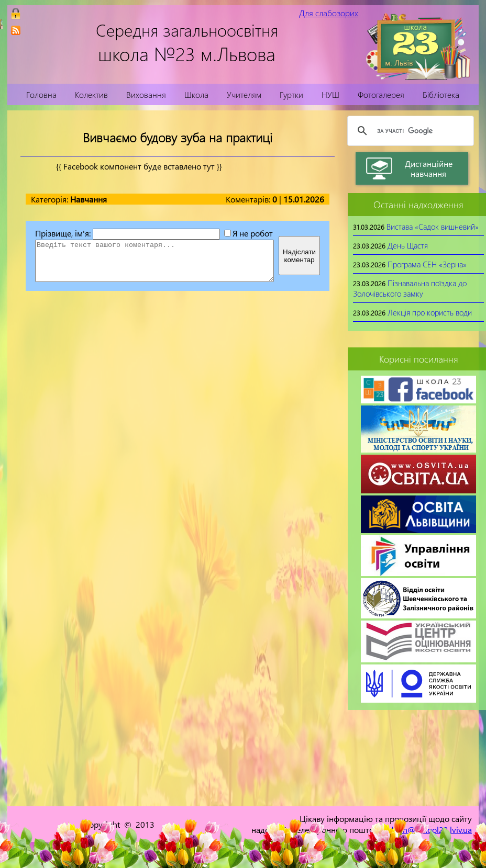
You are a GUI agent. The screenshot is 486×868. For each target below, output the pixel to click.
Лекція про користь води (430, 312)
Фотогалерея (381, 94)
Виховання (146, 94)
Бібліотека (441, 94)
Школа (196, 94)
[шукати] (409, 131)
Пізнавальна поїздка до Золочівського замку (410, 288)
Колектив (91, 94)
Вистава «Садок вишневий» (433, 227)
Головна (41, 94)
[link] (16, 30)
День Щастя (408, 245)
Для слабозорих (329, 13)
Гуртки (291, 94)
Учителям (244, 94)
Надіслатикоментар (299, 256)
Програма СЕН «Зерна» (427, 264)
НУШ (330, 94)
